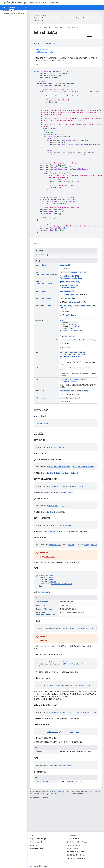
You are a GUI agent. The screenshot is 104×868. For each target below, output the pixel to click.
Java (96, 36)
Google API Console (73, 839)
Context (82, 306)
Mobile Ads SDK (38, 2)
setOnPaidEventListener (70, 379)
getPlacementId (66, 291)
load (62, 320)
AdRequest (77, 326)
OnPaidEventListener (43, 284)
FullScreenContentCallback (45, 274)
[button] (13, 11)
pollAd (63, 340)
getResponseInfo (67, 298)
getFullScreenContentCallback (72, 272)
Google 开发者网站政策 (52, 794)
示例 (26, 7)
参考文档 (77, 27)
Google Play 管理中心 (74, 845)
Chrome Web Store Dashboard (77, 858)
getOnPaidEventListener (70, 282)
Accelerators (34, 845)
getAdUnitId (65, 265)
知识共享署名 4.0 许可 (61, 792)
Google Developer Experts (38, 842)
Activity (76, 398)
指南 (4, 7)
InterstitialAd (52, 43)
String (45, 265)
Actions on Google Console (75, 852)
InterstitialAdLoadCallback (71, 330)
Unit (46, 320)
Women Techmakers (36, 848)
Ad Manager (17, 2)
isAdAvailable (66, 306)
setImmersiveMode (67, 368)
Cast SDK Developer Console (76, 855)
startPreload (45, 562)
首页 (35, 27)
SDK (20, 7)
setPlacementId (66, 391)
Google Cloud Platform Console (77, 842)
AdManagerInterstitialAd (45, 52)
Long (44, 291)
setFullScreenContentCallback (72, 352)
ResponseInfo (47, 298)
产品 (40, 27)
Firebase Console (72, 848)
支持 (33, 7)
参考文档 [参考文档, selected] (12, 7)
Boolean (48, 306)
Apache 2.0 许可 (93, 792)
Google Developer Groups (38, 839)
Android (54, 2)
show (62, 398)
